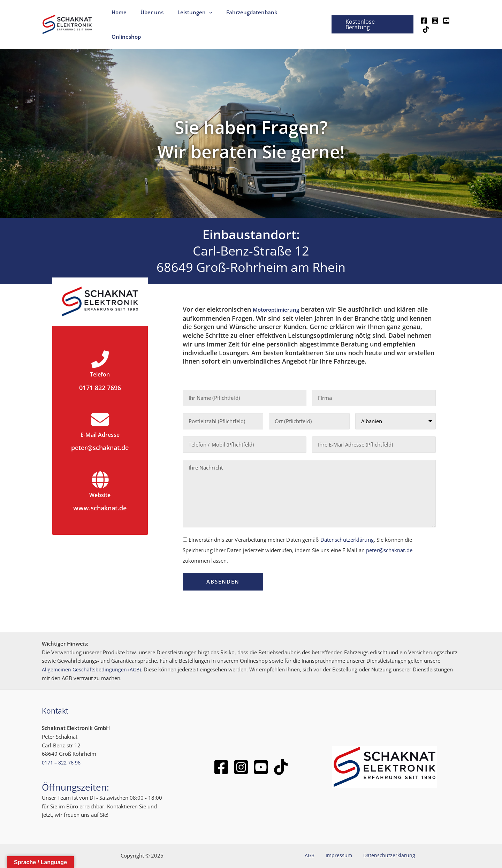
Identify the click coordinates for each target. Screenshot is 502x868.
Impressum (339, 837)
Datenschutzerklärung (347, 521)
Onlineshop (303, 15)
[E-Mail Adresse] (100, 401)
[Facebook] (423, 16)
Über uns (159, 15)
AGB (315, 837)
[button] (371, 15)
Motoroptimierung (281, 291)
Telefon (100, 356)
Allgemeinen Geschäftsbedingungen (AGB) (92, 651)
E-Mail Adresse (100, 416)
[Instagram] (434, 16)
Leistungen (199, 15)
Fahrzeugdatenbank (252, 15)
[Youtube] (261, 749)
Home (130, 15)
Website (100, 476)
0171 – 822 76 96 (63, 744)
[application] (213, 15)
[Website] (100, 461)
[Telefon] (100, 341)
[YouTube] (446, 16)
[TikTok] (457, 16)
